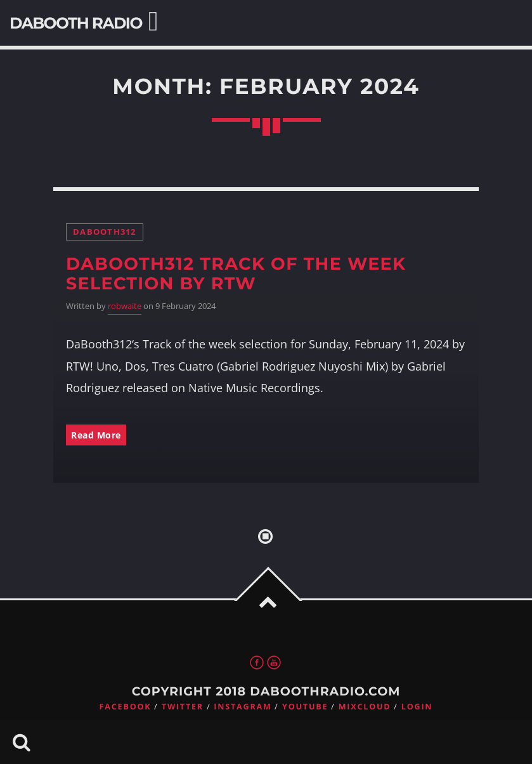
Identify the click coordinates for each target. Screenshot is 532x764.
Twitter (183, 707)
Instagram (243, 707)
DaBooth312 (105, 232)
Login (417, 707)
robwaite (125, 306)
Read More (96, 435)
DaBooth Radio (76, 23)
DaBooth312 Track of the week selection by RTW (236, 273)
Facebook (126, 707)
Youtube (305, 707)
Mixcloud (365, 707)
